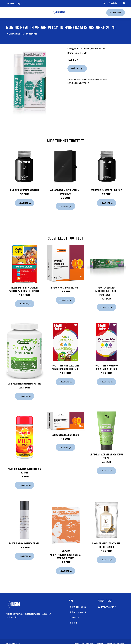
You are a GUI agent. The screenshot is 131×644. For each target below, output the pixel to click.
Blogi (75, 623)
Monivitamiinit (30, 34)
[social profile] (25, 3)
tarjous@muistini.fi (111, 3)
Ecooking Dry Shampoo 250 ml (24, 543)
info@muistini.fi (109, 607)
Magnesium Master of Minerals (106, 190)
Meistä (76, 618)
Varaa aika (116, 13)
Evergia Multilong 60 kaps (65, 435)
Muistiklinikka (79, 607)
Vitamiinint (14, 34)
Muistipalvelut (79, 612)
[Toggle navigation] (9, 12)
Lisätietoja (77, 68)
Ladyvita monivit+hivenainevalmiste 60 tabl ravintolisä (65, 555)
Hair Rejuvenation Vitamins (25, 190)
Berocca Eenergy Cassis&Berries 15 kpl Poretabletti (106, 291)
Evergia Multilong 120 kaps (65, 287)
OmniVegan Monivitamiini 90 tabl (24, 383)
